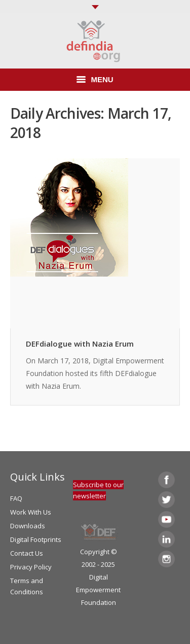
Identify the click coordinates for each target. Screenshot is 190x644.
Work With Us (31, 512)
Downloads (28, 526)
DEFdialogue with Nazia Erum (80, 344)
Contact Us (27, 553)
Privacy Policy (31, 567)
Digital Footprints (36, 539)
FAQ (16, 498)
